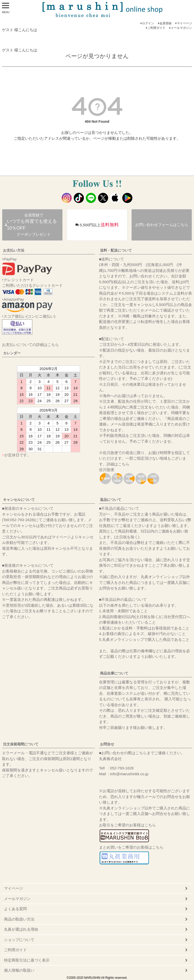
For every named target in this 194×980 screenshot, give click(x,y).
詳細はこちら (118, 464)
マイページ (184, 23)
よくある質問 (15, 909)
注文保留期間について (21, 744)
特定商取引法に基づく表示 (27, 960)
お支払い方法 (14, 250)
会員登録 (165, 23)
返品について (111, 500)
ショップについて (19, 940)
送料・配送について (116, 250)
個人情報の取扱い (19, 970)
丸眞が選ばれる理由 (21, 929)
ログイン (148, 23)
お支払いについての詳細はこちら (30, 345)
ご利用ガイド (156, 28)
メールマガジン (181, 28)
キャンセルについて (19, 500)
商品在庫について (114, 673)
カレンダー (12, 353)
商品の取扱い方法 (19, 919)
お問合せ (107, 744)
